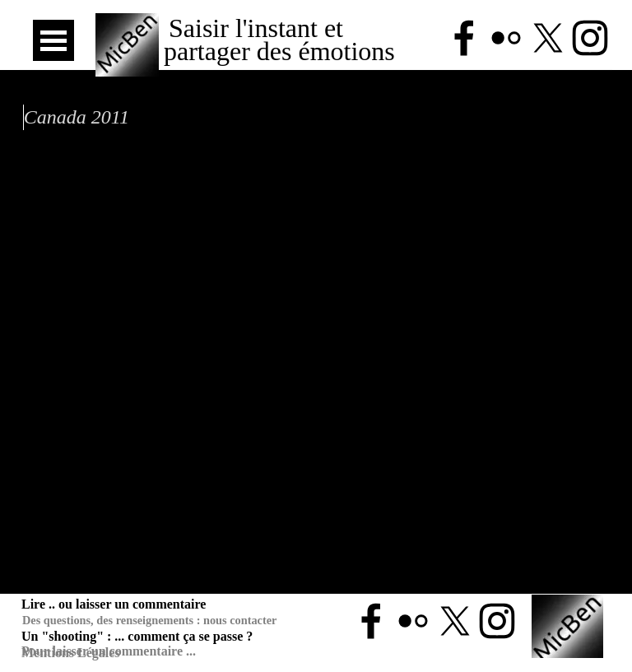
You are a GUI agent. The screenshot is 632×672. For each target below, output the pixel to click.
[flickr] (413, 621)
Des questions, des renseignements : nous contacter (149, 620)
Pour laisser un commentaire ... (109, 651)
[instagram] (497, 621)
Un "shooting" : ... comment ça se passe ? (137, 636)
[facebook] (371, 621)
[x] (455, 621)
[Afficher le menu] (53, 40)
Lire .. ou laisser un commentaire (114, 604)
